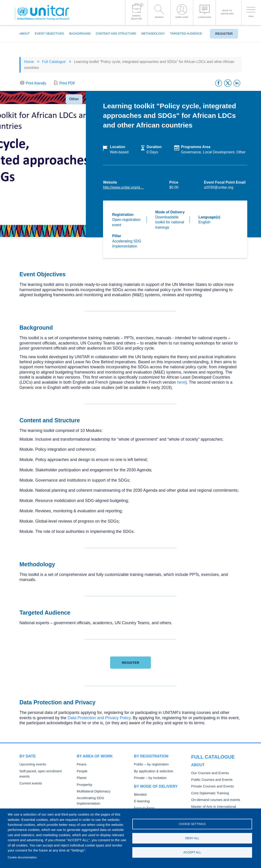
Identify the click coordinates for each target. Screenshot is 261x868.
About (25, 34)
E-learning (141, 800)
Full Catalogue (54, 62)
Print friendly (36, 83)
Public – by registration (150, 764)
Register (222, 34)
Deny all (192, 838)
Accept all (192, 853)
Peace (81, 764)
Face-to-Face (143, 807)
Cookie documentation (22, 857)
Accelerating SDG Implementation (100, 797)
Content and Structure (116, 34)
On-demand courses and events (213, 790)
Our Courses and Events (208, 764)
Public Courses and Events (210, 771)
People (82, 771)
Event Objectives (49, 34)
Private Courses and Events (210, 777)
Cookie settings (192, 823)
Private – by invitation (149, 777)
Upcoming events (31, 764)
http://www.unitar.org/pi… (123, 187)
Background (80, 34)
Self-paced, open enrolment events (43, 771)
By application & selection (152, 771)
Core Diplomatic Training (208, 784)
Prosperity (84, 784)
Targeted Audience (186, 34)
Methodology (153, 34)
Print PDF (67, 83)
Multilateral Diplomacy (92, 790)
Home (29, 62)
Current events (30, 777)
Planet (81, 777)
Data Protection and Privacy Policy (99, 718)
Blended (140, 794)
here (181, 382)
